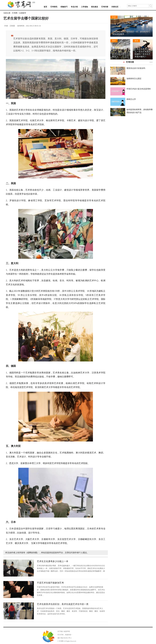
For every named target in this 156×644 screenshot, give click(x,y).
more (151, 62)
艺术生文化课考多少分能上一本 (53, 561)
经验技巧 (64, 7)
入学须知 (84, 7)
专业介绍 (74, 7)
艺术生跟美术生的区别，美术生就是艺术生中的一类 (63, 604)
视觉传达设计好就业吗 (136, 68)
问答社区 (115, 7)
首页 (45, 7)
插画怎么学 (131, 99)
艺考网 (15, 13)
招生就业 (95, 7)
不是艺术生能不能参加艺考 (50, 583)
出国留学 (23, 13)
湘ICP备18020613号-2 (65, 638)
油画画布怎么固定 (134, 79)
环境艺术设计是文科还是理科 (139, 89)
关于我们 (60, 631)
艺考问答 (105, 7)
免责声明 (67, 631)
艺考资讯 (54, 7)
